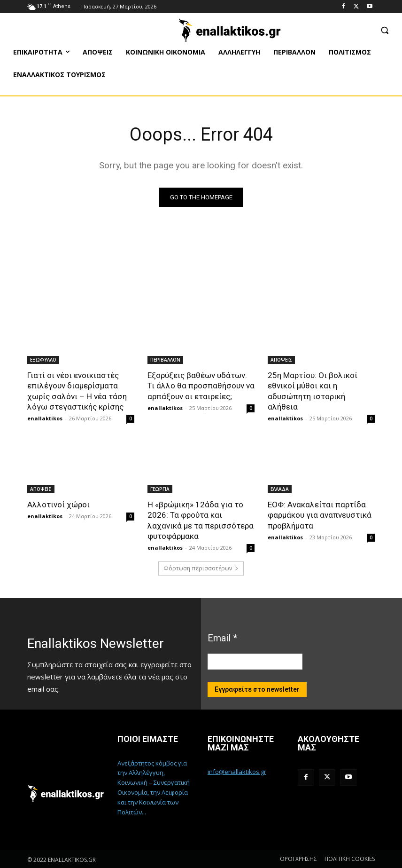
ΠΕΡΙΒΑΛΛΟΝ (165, 360)
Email (222, 637)
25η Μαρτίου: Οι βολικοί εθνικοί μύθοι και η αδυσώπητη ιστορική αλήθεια (312, 391)
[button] (384, 30)
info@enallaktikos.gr (237, 771)
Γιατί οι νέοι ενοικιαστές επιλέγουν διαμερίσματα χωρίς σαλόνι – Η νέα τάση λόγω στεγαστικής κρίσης (76, 391)
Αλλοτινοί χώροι (58, 504)
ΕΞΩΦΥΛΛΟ (43, 360)
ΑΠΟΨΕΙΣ (281, 360)
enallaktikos (45, 418)
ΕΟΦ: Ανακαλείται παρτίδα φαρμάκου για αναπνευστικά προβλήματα (320, 514)
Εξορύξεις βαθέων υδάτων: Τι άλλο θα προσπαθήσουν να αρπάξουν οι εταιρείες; (201, 386)
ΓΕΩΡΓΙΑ (160, 489)
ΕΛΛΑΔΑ (280, 489)
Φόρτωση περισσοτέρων (201, 568)
